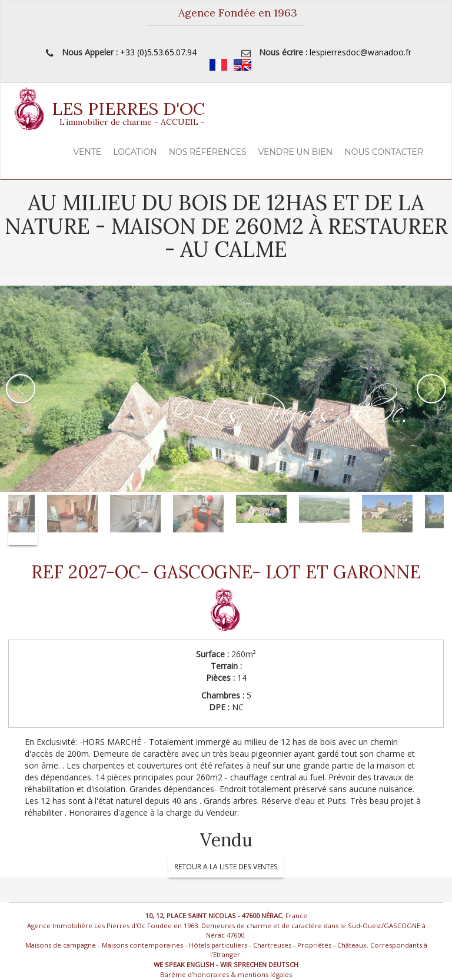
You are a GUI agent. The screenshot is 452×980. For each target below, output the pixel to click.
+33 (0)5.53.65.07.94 (158, 52)
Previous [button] (21, 389)
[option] (226, 389)
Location (135, 152)
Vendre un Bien (296, 152)
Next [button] (431, 389)
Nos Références (208, 152)
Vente (88, 152)
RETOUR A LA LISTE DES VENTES (226, 867)
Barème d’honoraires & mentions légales (226, 974)
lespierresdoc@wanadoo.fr (360, 52)
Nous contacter (384, 152)
